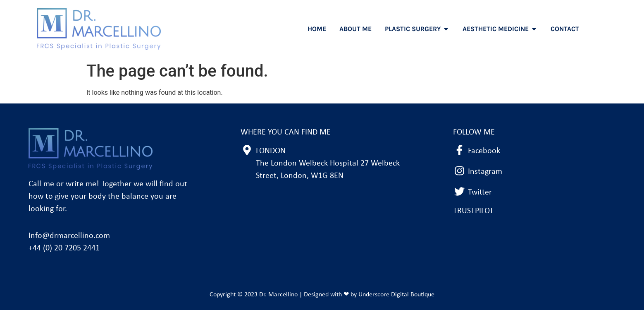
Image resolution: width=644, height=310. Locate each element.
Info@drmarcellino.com (69, 236)
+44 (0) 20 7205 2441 (64, 248)
